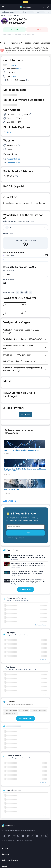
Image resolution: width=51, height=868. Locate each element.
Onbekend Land (12, 65)
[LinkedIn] (9, 836)
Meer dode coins (13, 163)
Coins (9, 16)
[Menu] (3, 7)
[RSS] (42, 836)
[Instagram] (32, 836)
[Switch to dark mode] (43, 7)
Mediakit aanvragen (25, 718)
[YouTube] (28, 836)
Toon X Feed (25, 414)
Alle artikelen (10, 501)
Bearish (37, 30)
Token (13, 76)
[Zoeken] (48, 7)
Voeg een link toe (13, 159)
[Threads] (18, 836)
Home (3, 16)
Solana (19, 69)
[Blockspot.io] (26, 7)
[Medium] (14, 836)
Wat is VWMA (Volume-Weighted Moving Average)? (22, 450)
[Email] (46, 836)
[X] (4, 836)
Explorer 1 (11, 132)
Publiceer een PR (26, 589)
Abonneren (26, 533)
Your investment (8, 271)
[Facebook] (23, 836)
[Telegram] (37, 836)
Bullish (14, 30)
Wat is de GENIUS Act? (12, 490)
